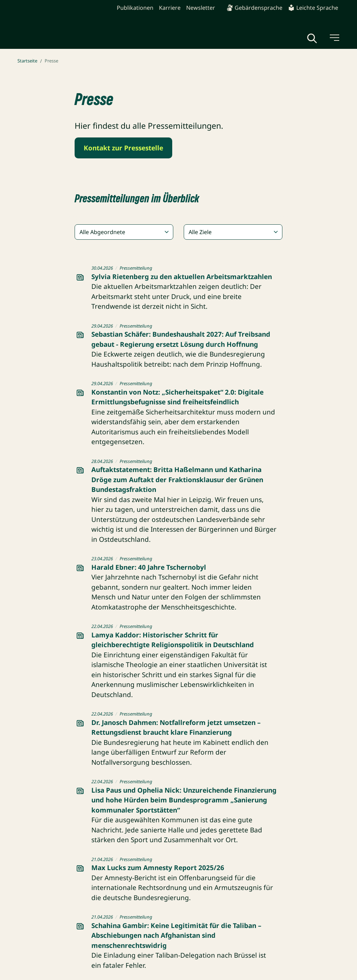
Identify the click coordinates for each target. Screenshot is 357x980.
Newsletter (201, 8)
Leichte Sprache (313, 8)
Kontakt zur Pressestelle (123, 148)
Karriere (170, 8)
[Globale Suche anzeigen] (312, 38)
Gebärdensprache (254, 8)
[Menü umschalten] (334, 38)
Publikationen (135, 8)
